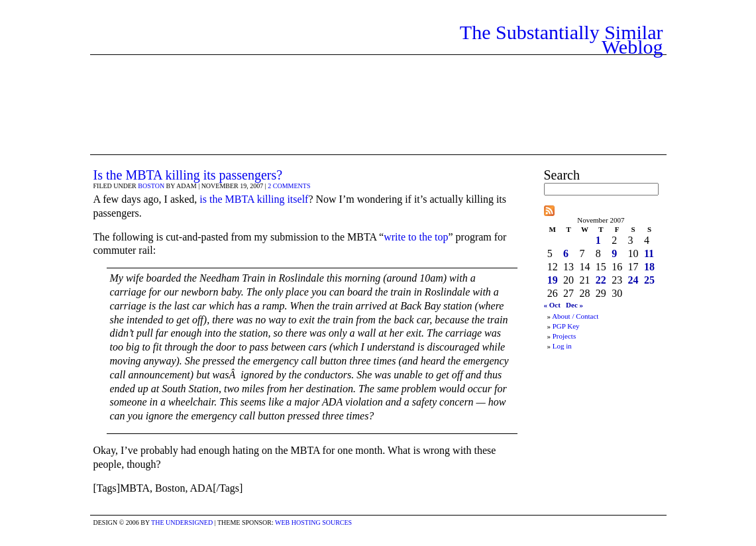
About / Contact (575, 316)
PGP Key (566, 326)
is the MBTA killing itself (254, 199)
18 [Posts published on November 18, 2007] (649, 267)
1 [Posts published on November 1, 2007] (598, 240)
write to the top (416, 237)
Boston (151, 186)
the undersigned (182, 522)
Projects (564, 336)
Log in (562, 346)
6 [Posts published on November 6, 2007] (566, 253)
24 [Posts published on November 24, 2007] (633, 280)
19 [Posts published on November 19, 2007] (553, 280)
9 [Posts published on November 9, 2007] (614, 253)
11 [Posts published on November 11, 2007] (649, 253)
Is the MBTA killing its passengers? (188, 175)
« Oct (552, 305)
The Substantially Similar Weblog (562, 39)
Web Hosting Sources (313, 522)
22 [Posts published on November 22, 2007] (601, 280)
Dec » (574, 305)
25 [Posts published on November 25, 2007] (649, 280)
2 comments (289, 186)
